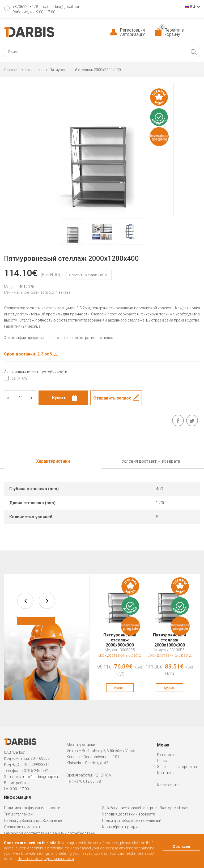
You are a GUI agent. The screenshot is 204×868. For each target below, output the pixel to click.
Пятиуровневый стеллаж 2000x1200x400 (85, 70)
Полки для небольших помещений (132, 821)
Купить (120, 688)
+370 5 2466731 (35, 771)
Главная (11, 70)
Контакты (166, 773)
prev (25, 601)
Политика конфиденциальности (32, 808)
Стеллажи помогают (22, 827)
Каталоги (165, 754)
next (47, 601)
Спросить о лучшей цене (88, 275)
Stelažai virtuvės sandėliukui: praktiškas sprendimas (145, 808)
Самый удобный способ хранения (34, 821)
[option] (120, 637)
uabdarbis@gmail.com (62, 7)
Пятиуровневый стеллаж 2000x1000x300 (169, 637)
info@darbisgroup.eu (40, 777)
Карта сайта (168, 785)
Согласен (182, 847)
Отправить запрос (112, 398)
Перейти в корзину (171, 32)
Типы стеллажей (18, 814)
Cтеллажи (34, 70)
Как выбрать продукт (121, 827)
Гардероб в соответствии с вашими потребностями (50, 833)
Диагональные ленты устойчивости (36, 372)
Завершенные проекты (177, 767)
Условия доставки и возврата (129, 814)
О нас (162, 761)
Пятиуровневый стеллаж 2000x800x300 (120, 637)
